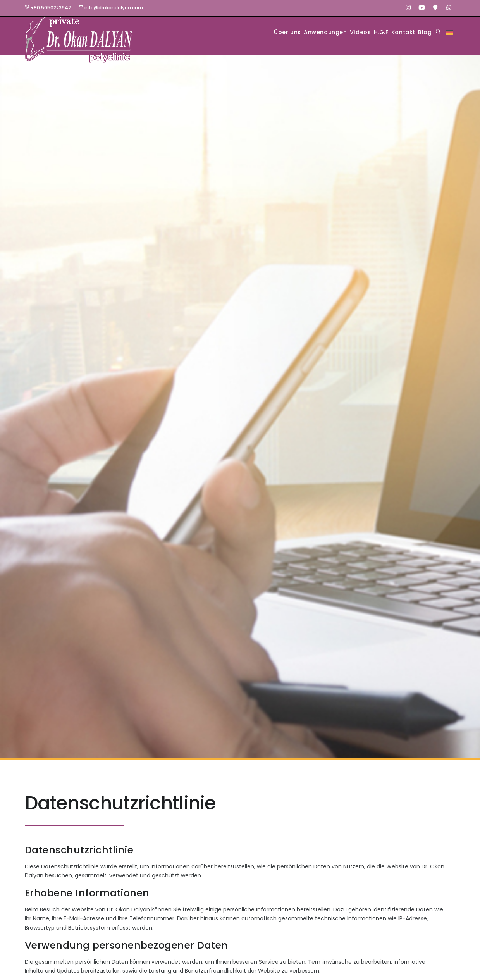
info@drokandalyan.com (111, 8)
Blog (421, 32)
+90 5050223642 (48, 8)
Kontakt (390, 32)
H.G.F (358, 32)
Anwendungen (282, 32)
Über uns (233, 32)
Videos (327, 32)
